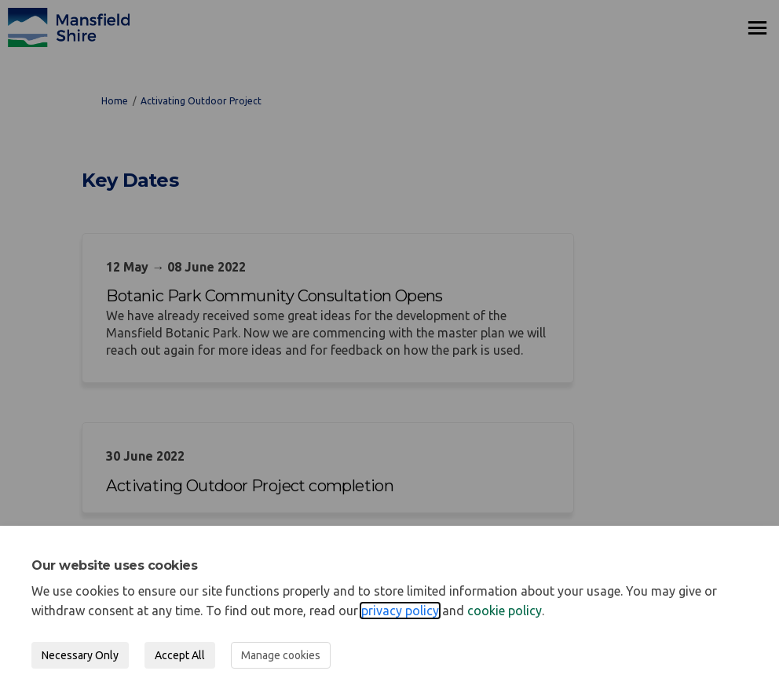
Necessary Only (80, 655)
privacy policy (400, 611)
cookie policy (505, 611)
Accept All (180, 655)
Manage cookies (281, 655)
